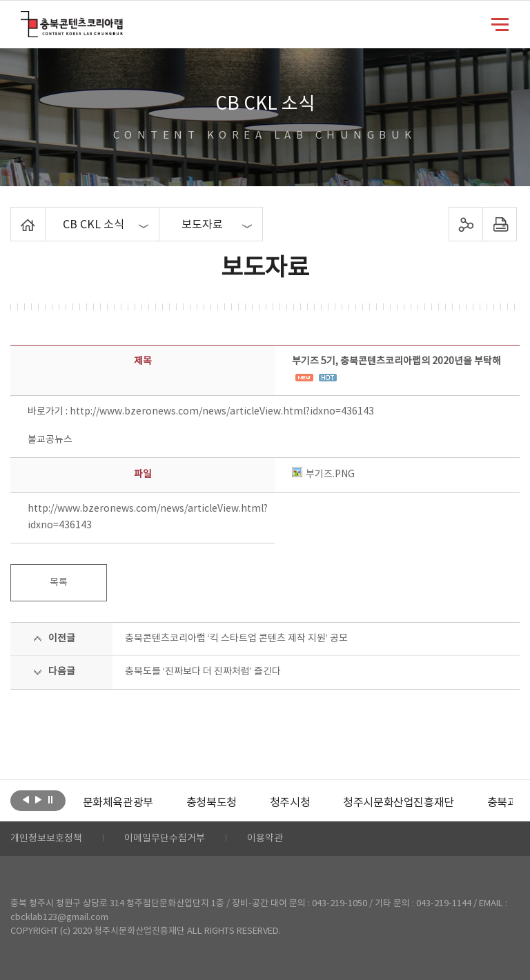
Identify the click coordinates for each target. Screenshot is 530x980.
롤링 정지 (51, 799)
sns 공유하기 (465, 224)
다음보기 (38, 799)
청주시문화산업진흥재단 (399, 803)
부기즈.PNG (323, 474)
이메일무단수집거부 (165, 839)
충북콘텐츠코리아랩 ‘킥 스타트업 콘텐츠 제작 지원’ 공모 (236, 639)
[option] (118, 803)
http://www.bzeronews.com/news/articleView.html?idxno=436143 (222, 412)
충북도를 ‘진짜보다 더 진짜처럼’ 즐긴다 (203, 672)
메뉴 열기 (500, 23)
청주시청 (290, 803)
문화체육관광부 (118, 803)
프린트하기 (499, 224)
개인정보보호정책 (46, 839)
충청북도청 (212, 803)
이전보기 (26, 799)
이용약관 (265, 839)
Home (14, 215)
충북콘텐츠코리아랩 (24, 19)
